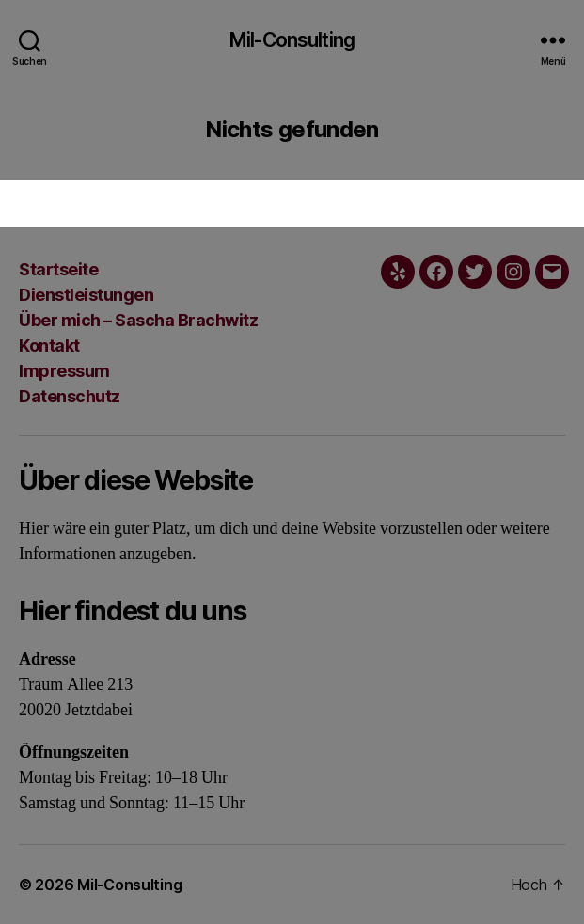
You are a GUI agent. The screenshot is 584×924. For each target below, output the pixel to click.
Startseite (58, 269)
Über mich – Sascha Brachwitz (138, 320)
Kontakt (49, 345)
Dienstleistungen (86, 295)
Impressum (64, 371)
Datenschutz (70, 396)
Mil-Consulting (292, 40)
